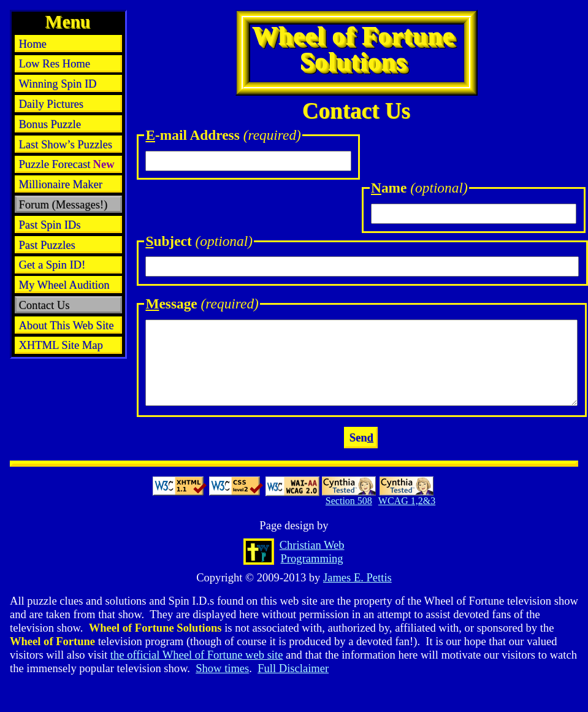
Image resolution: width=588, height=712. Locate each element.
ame (419, 188)
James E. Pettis (357, 577)
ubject (199, 241)
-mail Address (223, 135)
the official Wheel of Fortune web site (197, 655)
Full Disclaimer (293, 668)
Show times (222, 668)
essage (202, 304)
